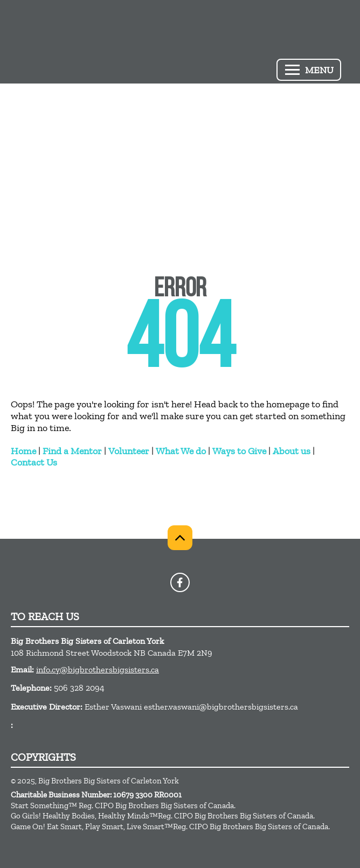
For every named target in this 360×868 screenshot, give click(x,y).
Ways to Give (239, 451)
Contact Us (34, 462)
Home (23, 451)
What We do (181, 451)
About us (292, 451)
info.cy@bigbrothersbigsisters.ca (98, 669)
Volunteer (129, 451)
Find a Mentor (72, 451)
